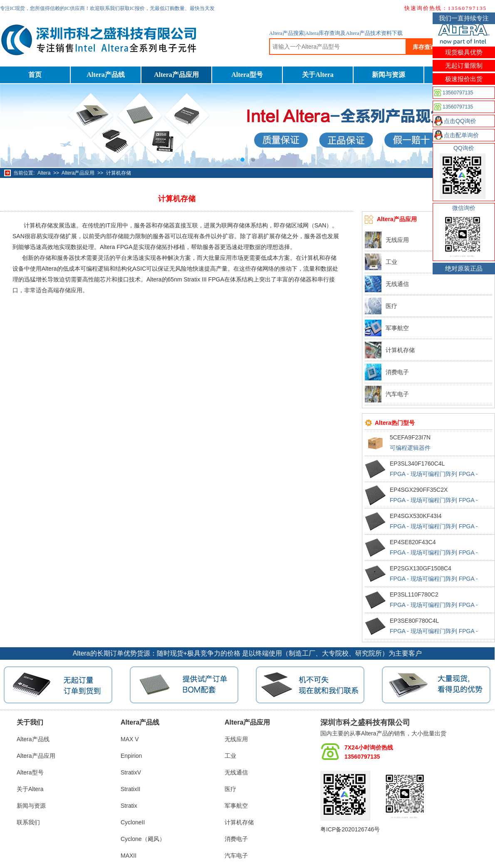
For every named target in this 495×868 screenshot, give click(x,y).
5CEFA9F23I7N (410, 437)
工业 (391, 262)
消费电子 (397, 372)
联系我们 (28, 822)
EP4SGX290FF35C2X (419, 490)
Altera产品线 (106, 75)
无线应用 (397, 240)
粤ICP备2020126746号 (350, 829)
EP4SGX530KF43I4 (416, 516)
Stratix (129, 806)
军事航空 (397, 328)
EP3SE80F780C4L (414, 621)
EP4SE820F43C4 (413, 542)
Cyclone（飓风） (143, 839)
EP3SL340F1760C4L (417, 464)
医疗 (391, 306)
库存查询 (424, 47)
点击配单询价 (461, 135)
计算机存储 (119, 173)
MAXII (129, 856)
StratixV (131, 772)
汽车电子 (397, 394)
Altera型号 (247, 75)
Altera (44, 173)
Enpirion (131, 756)
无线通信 (397, 284)
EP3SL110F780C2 (414, 594)
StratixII (130, 789)
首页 (35, 75)
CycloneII (133, 822)
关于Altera (318, 75)
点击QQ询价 (460, 121)
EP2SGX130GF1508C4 (421, 568)
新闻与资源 (389, 75)
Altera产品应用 (176, 75)
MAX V (130, 739)
